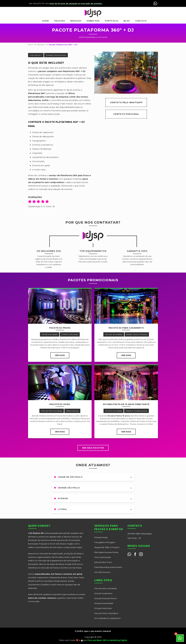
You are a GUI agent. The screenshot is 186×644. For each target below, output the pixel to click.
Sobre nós (93, 21)
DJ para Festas (101, 537)
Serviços (76, 21)
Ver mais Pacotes (93, 448)
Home (46, 21)
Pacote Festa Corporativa (106, 613)
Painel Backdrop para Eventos (108, 567)
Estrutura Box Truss (103, 562)
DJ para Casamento (103, 593)
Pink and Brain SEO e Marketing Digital (107, 640)
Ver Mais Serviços (102, 572)
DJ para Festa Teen (103, 608)
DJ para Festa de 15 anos (106, 598)
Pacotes (60, 21)
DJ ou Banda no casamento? (108, 618)
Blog (127, 21)
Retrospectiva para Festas (106, 552)
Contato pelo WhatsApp (126, 102)
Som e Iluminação (103, 557)
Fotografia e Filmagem (105, 542)
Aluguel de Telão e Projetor (107, 547)
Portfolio (112, 21)
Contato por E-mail (126, 114)
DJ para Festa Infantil (104, 603)
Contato (141, 21)
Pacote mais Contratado (106, 588)
